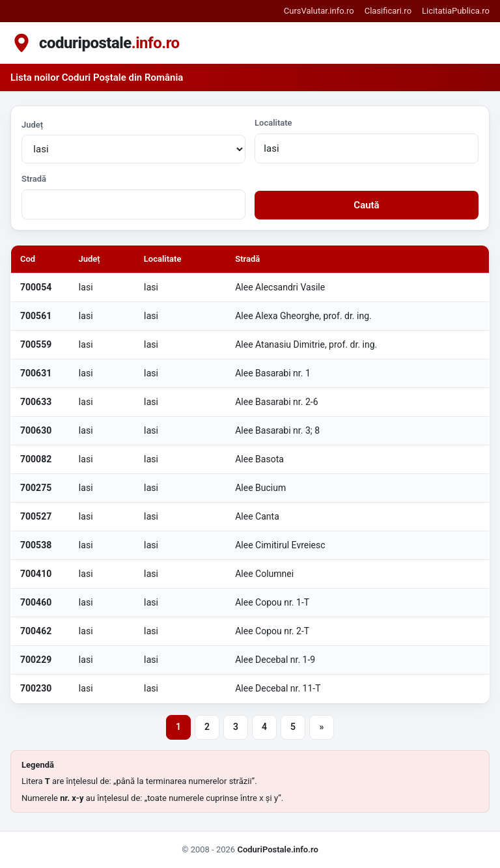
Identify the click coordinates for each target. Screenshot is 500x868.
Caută (366, 205)
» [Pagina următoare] (322, 727)
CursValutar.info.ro (319, 11)
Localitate (273, 123)
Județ (32, 125)
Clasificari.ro (388, 11)
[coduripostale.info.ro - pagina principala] (95, 43)
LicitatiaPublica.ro (456, 11)
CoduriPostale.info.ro (277, 849)
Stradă (34, 179)
